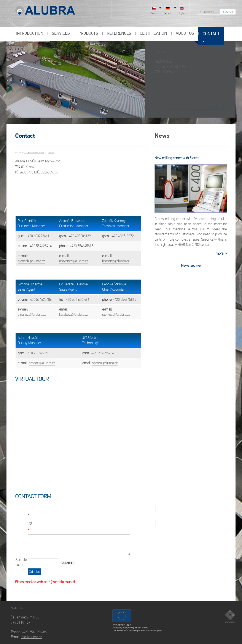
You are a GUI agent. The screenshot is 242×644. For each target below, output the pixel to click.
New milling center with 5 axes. (177, 158)
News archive (191, 266)
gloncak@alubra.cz (31, 261)
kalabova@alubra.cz (73, 315)
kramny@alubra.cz (116, 261)
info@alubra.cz (31, 637)
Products (88, 34)
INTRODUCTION (29, 34)
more (221, 253)
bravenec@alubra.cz (74, 261)
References (119, 34)
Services (61, 34)
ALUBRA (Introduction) (34, 153)
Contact (211, 34)
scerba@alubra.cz (105, 363)
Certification (153, 34)
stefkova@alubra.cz (116, 315)
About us (185, 34)
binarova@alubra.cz (32, 315)
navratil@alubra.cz (42, 363)
